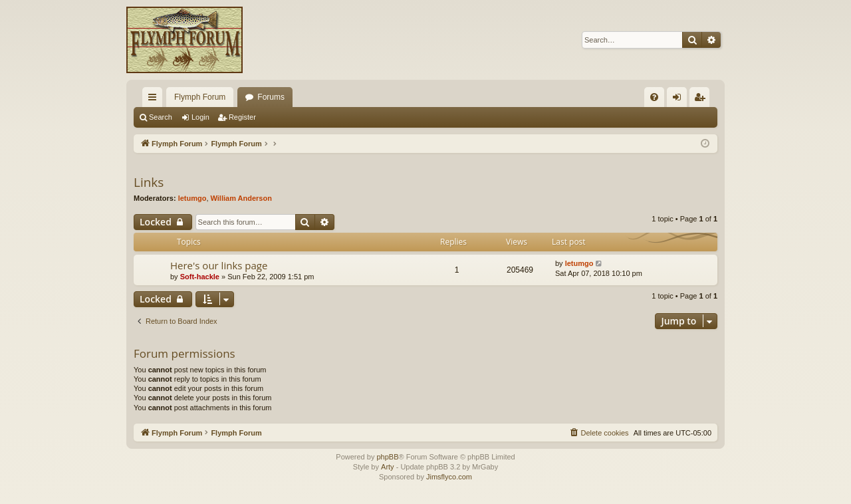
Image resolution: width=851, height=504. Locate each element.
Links (149, 182)
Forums (271, 97)
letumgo (192, 198)
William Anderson (241, 198)
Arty (388, 467)
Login (200, 117)
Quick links (155, 100)
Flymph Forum (200, 97)
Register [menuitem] (702, 100)
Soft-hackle (200, 277)
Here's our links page (219, 265)
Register (242, 117)
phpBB (387, 457)
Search (161, 117)
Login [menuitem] (680, 100)
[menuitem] (654, 97)
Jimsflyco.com (449, 477)
